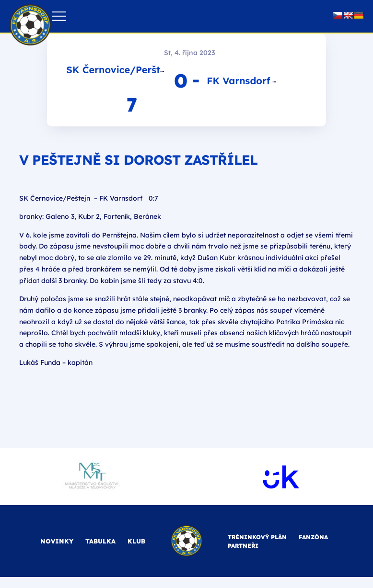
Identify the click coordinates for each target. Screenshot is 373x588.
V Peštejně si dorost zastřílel (138, 160)
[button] (59, 17)
